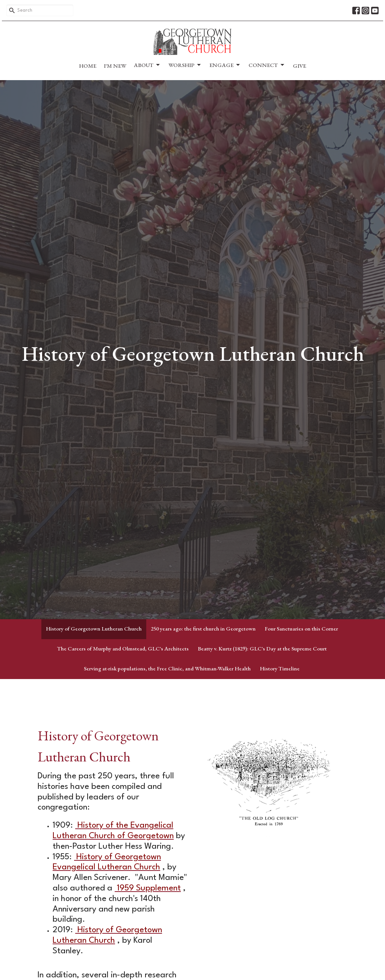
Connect (267, 65)
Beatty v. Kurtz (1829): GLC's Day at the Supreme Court (262, 648)
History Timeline (280, 668)
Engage (225, 65)
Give (299, 66)
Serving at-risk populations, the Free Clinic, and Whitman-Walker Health (167, 668)
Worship (185, 65)
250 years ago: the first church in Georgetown (203, 628)
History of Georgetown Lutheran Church (94, 628)
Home (88, 66)
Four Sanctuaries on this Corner (301, 628)
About (147, 65)
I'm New (115, 66)
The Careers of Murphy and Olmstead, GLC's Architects (123, 648)
